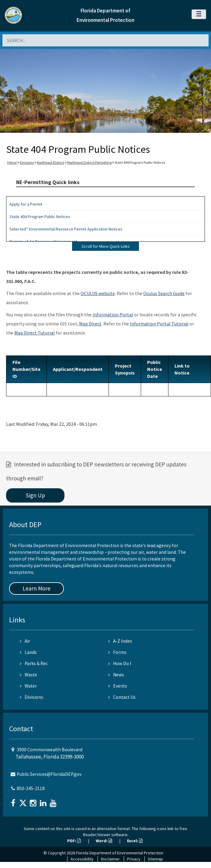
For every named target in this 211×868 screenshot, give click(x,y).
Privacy (134, 859)
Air (25, 641)
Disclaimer (110, 859)
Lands (28, 652)
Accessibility (82, 859)
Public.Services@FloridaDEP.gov (49, 774)
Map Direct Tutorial (35, 333)
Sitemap (155, 859)
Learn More (36, 588)
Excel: (135, 841)
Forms (117, 652)
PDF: (74, 841)
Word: (104, 841)
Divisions (27, 162)
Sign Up (35, 495)
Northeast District (50, 162)
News (116, 675)
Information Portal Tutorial (159, 324)
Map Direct (90, 324)
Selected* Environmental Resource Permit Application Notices (66, 229)
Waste (28, 675)
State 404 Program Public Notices (40, 217)
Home (12, 162)
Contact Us (122, 697)
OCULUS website (98, 293)
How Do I (120, 663)
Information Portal (113, 315)
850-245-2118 (31, 788)
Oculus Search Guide (164, 293)
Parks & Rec (34, 663)
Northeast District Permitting (89, 162)
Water (28, 686)
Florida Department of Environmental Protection (120, 853)
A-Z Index (120, 641)
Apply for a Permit (26, 204)
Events (118, 686)
